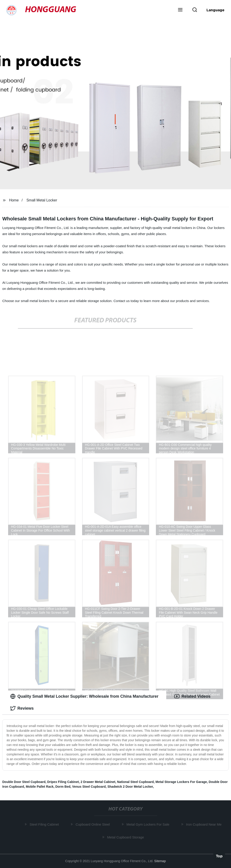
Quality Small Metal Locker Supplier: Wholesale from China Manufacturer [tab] (84, 696)
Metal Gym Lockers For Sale (149, 824)
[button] (180, 10)
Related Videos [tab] (192, 696)
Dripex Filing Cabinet (63, 782)
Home (14, 200)
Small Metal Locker (42, 200)
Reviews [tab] (22, 708)
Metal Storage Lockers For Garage (181, 782)
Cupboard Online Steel (94, 824)
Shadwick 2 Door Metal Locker (130, 787)
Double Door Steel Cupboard (24, 782)
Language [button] (215, 10)
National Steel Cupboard (135, 782)
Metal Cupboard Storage (126, 837)
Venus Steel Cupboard (89, 787)
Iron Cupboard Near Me (205, 824)
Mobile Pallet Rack (40, 787)
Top (219, 856)
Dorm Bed (63, 787)
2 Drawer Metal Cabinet (98, 782)
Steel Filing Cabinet (45, 824)
